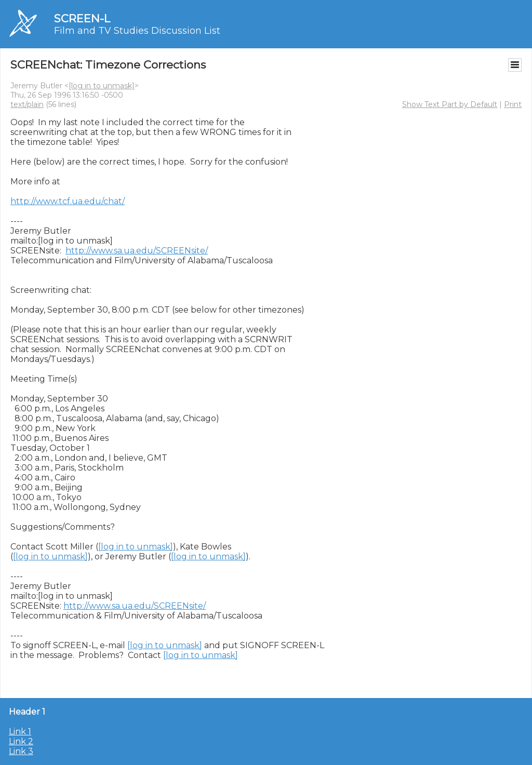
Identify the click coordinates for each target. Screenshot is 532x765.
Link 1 (20, 732)
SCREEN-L (82, 18)
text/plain (27, 104)
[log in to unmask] (102, 86)
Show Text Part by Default (450, 104)
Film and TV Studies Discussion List (137, 31)
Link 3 (21, 751)
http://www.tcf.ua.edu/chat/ (68, 201)
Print (513, 104)
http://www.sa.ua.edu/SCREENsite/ (137, 251)
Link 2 (21, 741)
